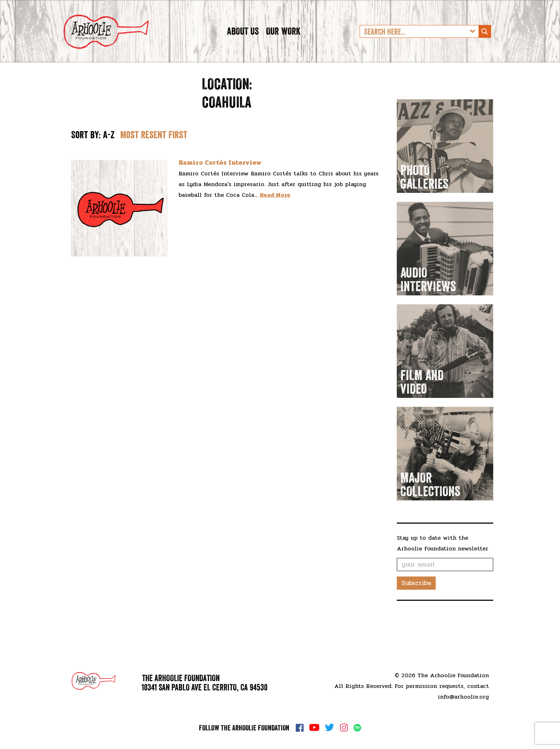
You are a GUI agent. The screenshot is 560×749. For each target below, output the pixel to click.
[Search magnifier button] (485, 41)
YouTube (314, 728)
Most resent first (154, 154)
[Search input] (414, 41)
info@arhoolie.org (463, 697)
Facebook (300, 728)
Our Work (283, 41)
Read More (275, 214)
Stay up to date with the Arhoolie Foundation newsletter (442, 563)
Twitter (330, 728)
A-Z (109, 154)
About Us (243, 41)
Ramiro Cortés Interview (220, 182)
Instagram (344, 728)
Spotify (357, 728)
